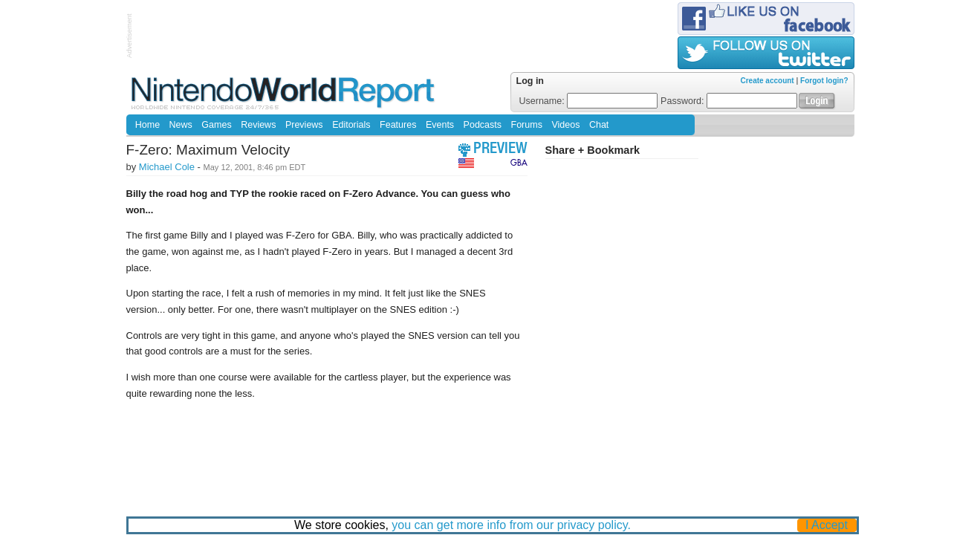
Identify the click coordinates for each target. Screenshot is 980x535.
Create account (767, 81)
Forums (527, 125)
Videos (565, 125)
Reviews (258, 125)
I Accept (827, 525)
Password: (729, 101)
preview (500, 150)
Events (440, 125)
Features (398, 125)
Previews (304, 125)
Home (147, 125)
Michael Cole (167, 167)
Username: (589, 101)
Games (216, 125)
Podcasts (483, 125)
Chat (599, 125)
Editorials (351, 125)
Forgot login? (824, 81)
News (181, 125)
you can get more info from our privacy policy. (511, 525)
